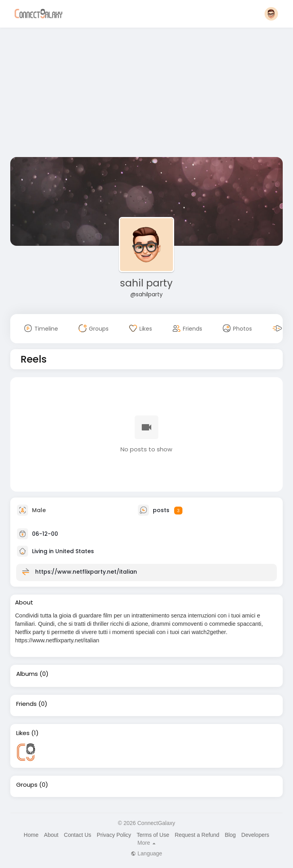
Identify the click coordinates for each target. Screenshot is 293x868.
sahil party (146, 283)
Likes (23, 733)
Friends (26, 704)
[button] (271, 14)
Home (31, 835)
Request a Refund (197, 835)
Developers (255, 835)
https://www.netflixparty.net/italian (86, 572)
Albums (27, 674)
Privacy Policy (114, 835)
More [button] (146, 843)
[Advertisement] (146, 94)
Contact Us (78, 835)
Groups (27, 785)
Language (146, 853)
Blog (230, 835)
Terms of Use (153, 835)
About (51, 835)
